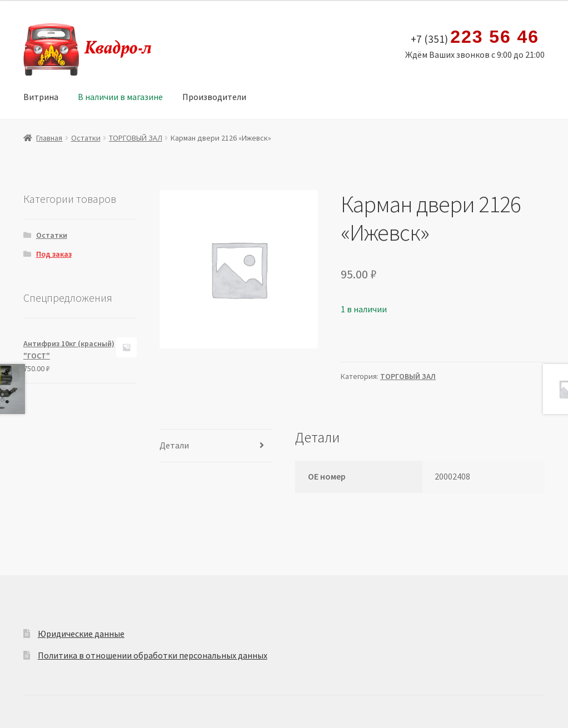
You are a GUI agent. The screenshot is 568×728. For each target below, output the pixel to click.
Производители (214, 97)
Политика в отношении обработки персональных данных (153, 655)
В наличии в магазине (120, 97)
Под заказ (54, 254)
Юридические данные (81, 634)
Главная (49, 138)
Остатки (86, 138)
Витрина (41, 97)
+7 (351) (475, 37)
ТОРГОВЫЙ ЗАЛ (136, 138)
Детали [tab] (174, 445)
